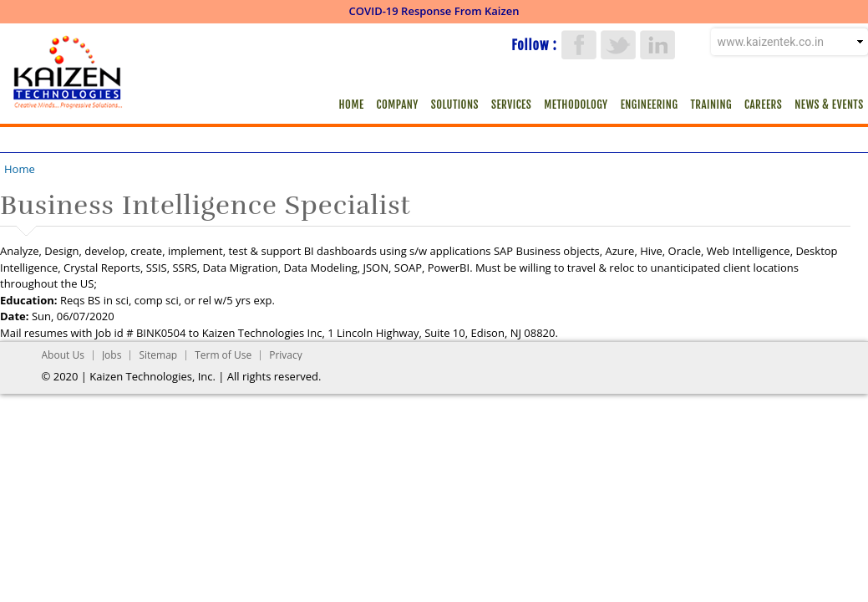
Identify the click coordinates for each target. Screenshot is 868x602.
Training (711, 105)
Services (511, 105)
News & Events (829, 105)
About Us (63, 355)
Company (398, 105)
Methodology (576, 105)
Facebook (579, 45)
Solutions (455, 105)
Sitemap (158, 355)
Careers (763, 105)
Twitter (618, 45)
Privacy (286, 355)
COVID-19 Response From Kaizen (434, 11)
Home (352, 105)
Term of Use (223, 355)
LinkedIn (657, 45)
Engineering (650, 105)
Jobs (112, 355)
